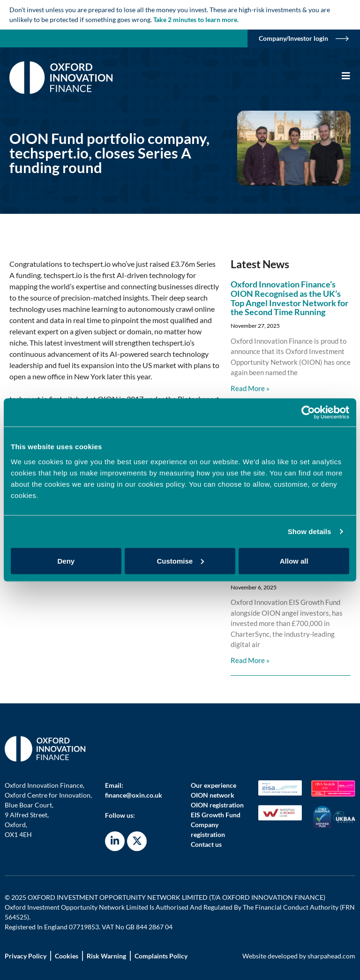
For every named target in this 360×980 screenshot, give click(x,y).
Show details (310, 531)
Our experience (214, 785)
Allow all (294, 561)
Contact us (206, 844)
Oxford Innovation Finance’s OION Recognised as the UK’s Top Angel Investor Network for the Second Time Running (289, 298)
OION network (213, 795)
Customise (180, 561)
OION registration (217, 805)
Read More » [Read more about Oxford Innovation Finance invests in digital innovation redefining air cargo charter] (250, 660)
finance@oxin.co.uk (134, 795)
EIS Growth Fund (216, 815)
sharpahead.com (331, 956)
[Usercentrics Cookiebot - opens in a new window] (308, 413)
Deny (66, 561)
